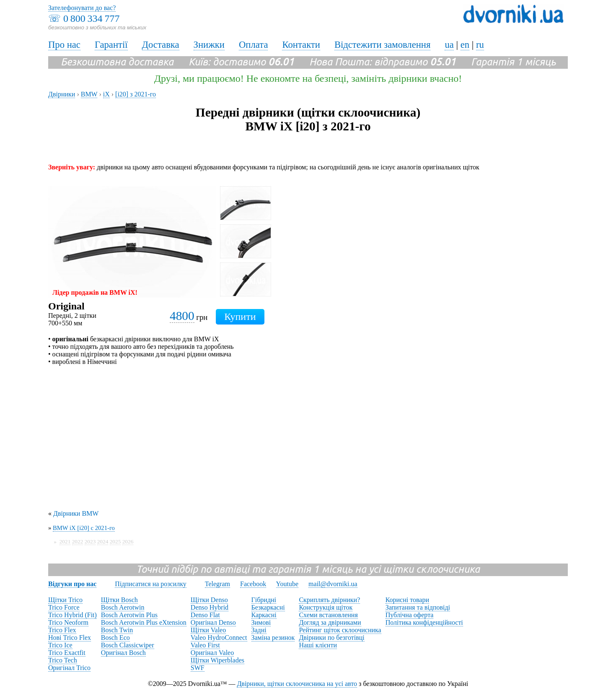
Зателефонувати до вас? (82, 8)
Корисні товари (407, 600)
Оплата (254, 45)
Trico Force (64, 607)
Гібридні (264, 600)
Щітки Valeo (208, 630)
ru (480, 45)
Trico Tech (63, 660)
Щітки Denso (209, 600)
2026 (128, 541)
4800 (182, 316)
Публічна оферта (410, 615)
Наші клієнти (318, 645)
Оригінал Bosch (123, 653)
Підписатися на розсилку (150, 584)
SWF (198, 668)
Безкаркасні (268, 607)
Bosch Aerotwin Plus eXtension (144, 622)
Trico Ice (60, 645)
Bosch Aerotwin (123, 607)
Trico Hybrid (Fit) (72, 615)
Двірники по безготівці (331, 638)
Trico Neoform (68, 622)
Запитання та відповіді (418, 607)
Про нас (64, 45)
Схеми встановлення (328, 615)
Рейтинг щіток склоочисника (340, 630)
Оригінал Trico (69, 668)
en (465, 45)
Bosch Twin (117, 630)
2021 (65, 541)
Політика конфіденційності (424, 622)
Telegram (217, 584)
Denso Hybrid (210, 607)
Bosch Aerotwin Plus (129, 615)
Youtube (287, 584)
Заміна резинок (273, 638)
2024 (103, 541)
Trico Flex (62, 630)
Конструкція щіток (326, 607)
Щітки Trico (65, 600)
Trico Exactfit (67, 653)
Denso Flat (205, 615)
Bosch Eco (115, 638)
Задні (259, 630)
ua (449, 45)
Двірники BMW (76, 513)
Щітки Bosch (119, 600)
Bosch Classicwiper (128, 645)
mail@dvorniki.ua (333, 584)
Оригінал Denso (213, 622)
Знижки (209, 45)
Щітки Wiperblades (217, 660)
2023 (90, 541)
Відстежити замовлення (383, 45)
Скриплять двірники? (329, 600)
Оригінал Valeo (212, 653)
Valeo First (205, 645)
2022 (78, 541)
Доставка (161, 45)
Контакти (301, 45)
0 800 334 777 (91, 18)
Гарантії (111, 45)
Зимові (261, 622)
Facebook (253, 584)
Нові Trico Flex (70, 638)
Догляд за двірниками (330, 622)
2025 (115, 541)
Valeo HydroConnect (219, 638)
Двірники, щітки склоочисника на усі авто (297, 684)
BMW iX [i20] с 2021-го (84, 528)
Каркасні (264, 615)
